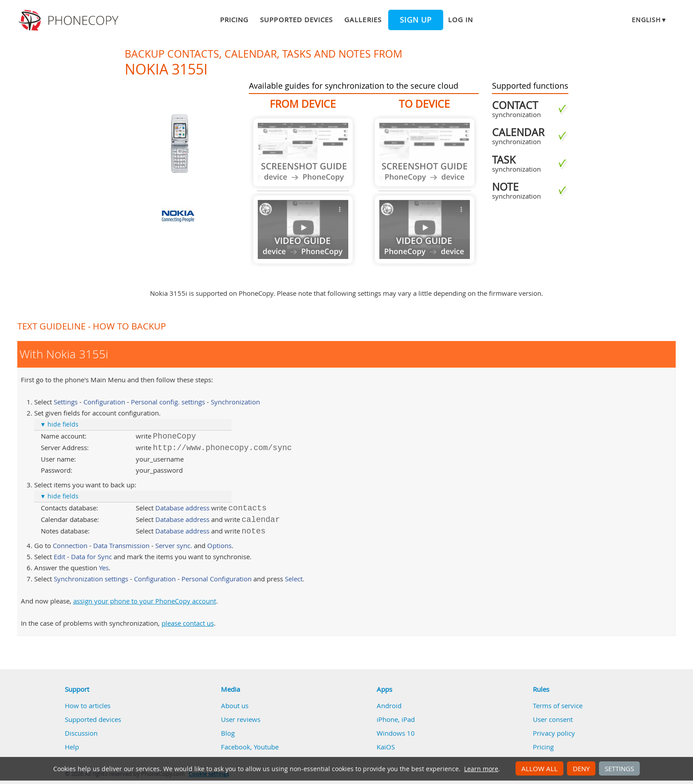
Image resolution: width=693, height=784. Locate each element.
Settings (619, 768)
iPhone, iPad (396, 719)
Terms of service (558, 706)
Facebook (236, 747)
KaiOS (386, 747)
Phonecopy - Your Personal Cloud (70, 20)
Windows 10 (396, 733)
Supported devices (296, 20)
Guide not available (303, 152)
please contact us (188, 623)
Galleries (363, 20)
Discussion (81, 733)
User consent (553, 719)
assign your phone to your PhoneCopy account (145, 601)
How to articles (88, 706)
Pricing (234, 20)
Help (72, 747)
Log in (461, 20)
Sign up (416, 20)
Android (389, 706)
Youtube (266, 747)
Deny (581, 768)
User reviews (241, 719)
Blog (228, 733)
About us (235, 706)
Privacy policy (554, 733)
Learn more (481, 769)
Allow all (539, 768)
